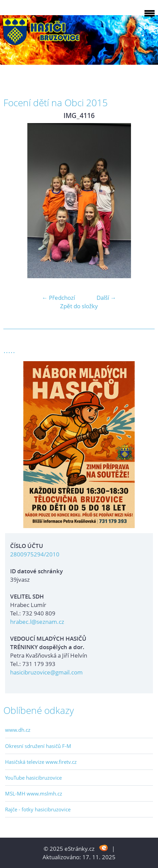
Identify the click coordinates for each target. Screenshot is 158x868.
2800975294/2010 (35, 554)
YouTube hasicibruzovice (33, 778)
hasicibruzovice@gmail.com (46, 672)
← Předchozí (58, 298)
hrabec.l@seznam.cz (37, 622)
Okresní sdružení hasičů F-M (38, 746)
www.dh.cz (18, 730)
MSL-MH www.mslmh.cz (34, 793)
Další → (106, 298)
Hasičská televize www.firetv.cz (41, 762)
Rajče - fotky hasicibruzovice (38, 809)
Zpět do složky (79, 306)
